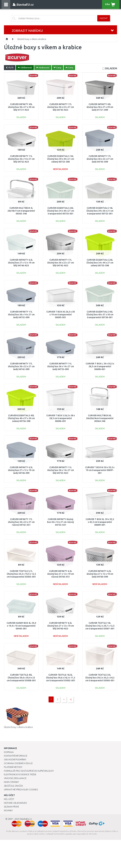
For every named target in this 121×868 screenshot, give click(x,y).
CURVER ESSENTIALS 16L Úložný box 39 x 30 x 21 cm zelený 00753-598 (61, 159)
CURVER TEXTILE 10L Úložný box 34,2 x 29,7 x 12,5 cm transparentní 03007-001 (100, 626)
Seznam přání (11, 807)
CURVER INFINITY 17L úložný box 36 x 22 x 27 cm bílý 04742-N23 (61, 263)
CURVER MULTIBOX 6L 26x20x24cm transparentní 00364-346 (100, 418)
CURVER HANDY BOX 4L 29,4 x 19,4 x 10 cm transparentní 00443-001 (21, 626)
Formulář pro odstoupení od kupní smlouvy (29, 771)
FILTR (10, 68)
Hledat (104, 18)
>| (71, 699)
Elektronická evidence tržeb (20, 774)
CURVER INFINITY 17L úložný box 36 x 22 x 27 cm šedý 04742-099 (21, 366)
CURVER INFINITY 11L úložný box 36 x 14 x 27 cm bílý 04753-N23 (61, 470)
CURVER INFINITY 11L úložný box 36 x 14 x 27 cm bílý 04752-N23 (21, 159)
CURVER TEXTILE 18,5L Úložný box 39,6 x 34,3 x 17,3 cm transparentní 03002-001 (61, 678)
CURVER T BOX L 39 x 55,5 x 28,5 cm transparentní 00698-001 (100, 366)
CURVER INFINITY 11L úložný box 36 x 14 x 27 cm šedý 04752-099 (21, 315)
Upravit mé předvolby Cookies (21, 790)
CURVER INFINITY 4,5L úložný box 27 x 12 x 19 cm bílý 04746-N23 (21, 263)
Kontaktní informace (16, 756)
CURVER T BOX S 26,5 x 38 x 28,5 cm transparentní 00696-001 (61, 418)
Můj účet (9, 799)
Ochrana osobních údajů (18, 763)
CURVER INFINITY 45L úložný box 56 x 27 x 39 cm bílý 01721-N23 (21, 107)
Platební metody (13, 767)
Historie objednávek (15, 803)
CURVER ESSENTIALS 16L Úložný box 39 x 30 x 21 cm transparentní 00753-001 (100, 211)
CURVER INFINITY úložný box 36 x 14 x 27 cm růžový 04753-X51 (60, 522)
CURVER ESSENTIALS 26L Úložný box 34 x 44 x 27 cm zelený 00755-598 (100, 263)
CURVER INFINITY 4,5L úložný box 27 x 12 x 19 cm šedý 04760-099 (100, 574)
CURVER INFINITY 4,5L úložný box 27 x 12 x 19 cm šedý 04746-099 (21, 470)
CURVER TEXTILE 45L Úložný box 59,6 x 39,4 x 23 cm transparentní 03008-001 (21, 678)
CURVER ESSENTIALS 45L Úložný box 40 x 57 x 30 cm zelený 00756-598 (21, 418)
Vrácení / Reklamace (15, 778)
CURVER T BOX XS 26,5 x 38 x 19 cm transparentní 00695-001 (60, 315)
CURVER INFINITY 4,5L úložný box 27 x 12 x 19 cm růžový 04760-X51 (61, 574)
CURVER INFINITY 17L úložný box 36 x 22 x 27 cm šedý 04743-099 (100, 159)
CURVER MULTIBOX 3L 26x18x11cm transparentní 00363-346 (21, 211)
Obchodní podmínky (15, 760)
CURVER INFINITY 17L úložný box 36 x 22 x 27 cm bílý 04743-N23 (61, 107)
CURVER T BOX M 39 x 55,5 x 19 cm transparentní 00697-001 (100, 470)
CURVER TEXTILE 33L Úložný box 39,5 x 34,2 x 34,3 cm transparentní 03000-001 (100, 678)
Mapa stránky (11, 782)
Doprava (9, 752)
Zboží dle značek (13, 786)
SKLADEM (111, 68)
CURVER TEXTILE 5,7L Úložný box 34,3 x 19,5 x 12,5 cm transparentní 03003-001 (21, 574)
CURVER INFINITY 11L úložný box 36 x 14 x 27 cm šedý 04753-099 (61, 366)
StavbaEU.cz (26, 819)
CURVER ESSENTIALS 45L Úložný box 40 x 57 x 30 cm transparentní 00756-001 (100, 315)
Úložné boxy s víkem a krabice (32, 39)
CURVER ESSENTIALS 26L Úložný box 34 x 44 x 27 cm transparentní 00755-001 (61, 211)
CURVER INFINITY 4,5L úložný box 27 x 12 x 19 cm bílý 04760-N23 (61, 626)
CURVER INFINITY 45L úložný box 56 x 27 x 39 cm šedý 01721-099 (100, 107)
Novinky (8, 810)
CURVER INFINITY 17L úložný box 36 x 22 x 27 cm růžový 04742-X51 (21, 522)
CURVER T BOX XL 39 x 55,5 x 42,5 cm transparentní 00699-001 (100, 522)
